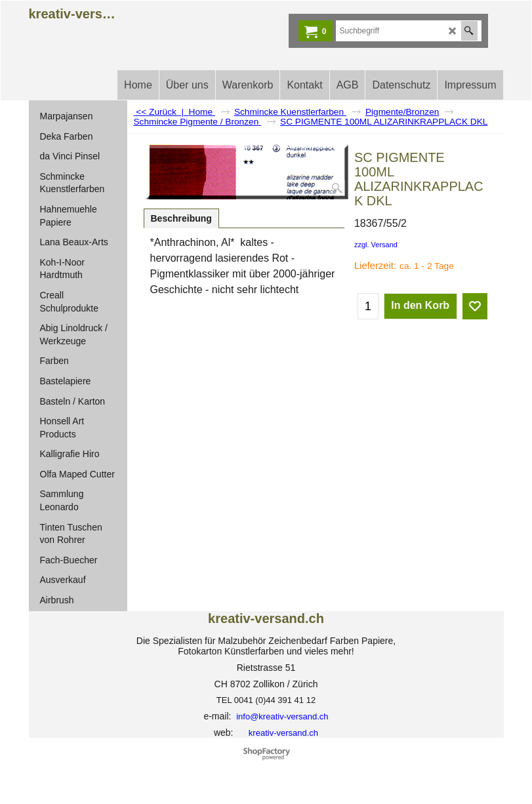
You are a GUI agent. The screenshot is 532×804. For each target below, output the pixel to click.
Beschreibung (181, 218)
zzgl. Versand (376, 245)
